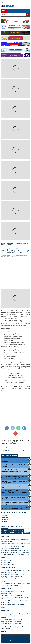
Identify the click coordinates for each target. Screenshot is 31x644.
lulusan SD (26, 533)
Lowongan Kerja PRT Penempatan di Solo (13, 574)
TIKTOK (4, 524)
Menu (4, 11)
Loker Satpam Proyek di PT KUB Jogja (12, 595)
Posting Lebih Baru (6, 451)
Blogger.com (18, 641)
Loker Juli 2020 (16, 255)
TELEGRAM (5, 520)
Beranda (17, 451)
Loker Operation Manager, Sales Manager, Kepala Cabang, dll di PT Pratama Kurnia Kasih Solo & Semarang (15, 471)
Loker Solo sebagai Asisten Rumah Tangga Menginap (16, 614)
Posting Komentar (7, 447)
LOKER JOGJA (6, 562)
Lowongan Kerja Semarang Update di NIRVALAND (15, 550)
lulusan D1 (21, 530)
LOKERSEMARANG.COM (16, 386)
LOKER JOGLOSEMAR (8, 564)
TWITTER (5, 522)
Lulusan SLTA (15, 256)
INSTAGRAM (5, 518)
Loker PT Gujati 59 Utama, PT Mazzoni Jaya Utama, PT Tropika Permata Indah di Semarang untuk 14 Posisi (14, 492)
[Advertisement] (15, 273)
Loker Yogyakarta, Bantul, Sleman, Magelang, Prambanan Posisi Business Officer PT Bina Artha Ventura (13, 606)
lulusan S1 (9, 256)
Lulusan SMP (13, 530)
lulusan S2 (19, 533)
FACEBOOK (5, 516)
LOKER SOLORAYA (7, 560)
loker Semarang (23, 255)
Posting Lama (26, 451)
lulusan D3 (4, 256)
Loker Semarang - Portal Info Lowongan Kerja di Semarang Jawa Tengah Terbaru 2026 (18, 638)
